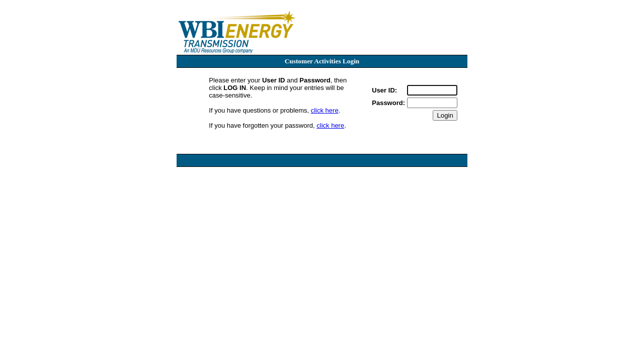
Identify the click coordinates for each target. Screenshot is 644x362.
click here (325, 110)
